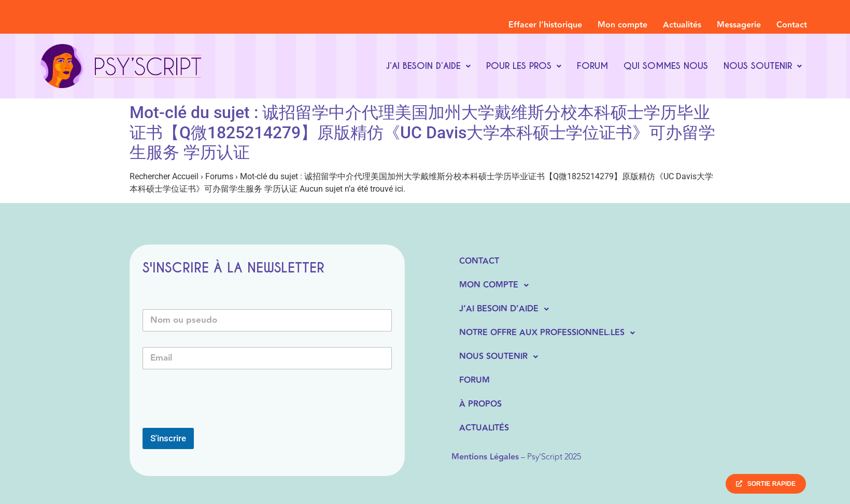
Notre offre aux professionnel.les (550, 333)
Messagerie (739, 25)
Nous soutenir (763, 66)
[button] (428, 66)
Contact (792, 25)
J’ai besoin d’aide (428, 66)
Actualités (682, 25)
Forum (592, 66)
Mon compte (622, 25)
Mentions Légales (485, 457)
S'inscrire (168, 438)
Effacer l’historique (545, 25)
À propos (480, 404)
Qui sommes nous (666, 66)
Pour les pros (524, 66)
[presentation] (221, 421)
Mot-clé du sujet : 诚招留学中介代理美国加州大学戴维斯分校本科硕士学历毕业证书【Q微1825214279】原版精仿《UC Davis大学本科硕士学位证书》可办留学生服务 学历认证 (422, 132)
